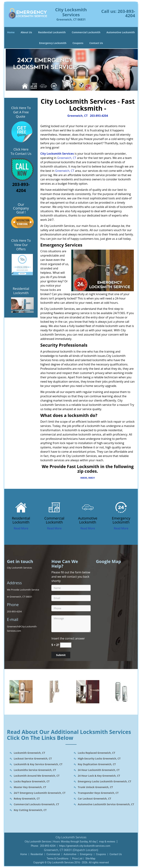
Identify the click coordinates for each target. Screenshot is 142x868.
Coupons (78, 43)
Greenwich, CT (77, 116)
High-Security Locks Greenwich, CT (99, 758)
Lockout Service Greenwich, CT (33, 758)
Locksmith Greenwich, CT (29, 753)
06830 (84, 478)
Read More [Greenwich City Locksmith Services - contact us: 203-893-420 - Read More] (21, 528)
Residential (37, 854)
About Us (26, 32)
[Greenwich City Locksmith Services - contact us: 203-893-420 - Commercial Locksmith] (54, 520)
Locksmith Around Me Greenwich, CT (37, 776)
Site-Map (90, 859)
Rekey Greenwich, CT (27, 799)
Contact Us (96, 43)
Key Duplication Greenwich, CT (97, 764)
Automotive (70, 854)
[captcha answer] (66, 645)
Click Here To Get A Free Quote (21, 112)
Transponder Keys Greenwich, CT (98, 793)
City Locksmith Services (57, 154)
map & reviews (107, 842)
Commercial (53, 854)
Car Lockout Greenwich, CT (94, 799)
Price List (77, 859)
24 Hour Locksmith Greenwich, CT (99, 770)
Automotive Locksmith (121, 32)
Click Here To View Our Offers (21, 245)
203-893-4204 (126, 13)
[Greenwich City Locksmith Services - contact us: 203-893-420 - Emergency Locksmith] (121, 520)
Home (11, 32)
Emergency (86, 854)
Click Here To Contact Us (21, 151)
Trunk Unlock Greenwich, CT (95, 787)
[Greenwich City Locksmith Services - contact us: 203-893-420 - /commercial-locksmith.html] (54, 507)
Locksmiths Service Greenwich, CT (35, 770)
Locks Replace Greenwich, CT (32, 781)
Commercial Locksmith (86, 32)
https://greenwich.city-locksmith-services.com (85, 846)
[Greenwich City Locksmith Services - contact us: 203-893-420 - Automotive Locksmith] (88, 520)
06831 (92, 478)
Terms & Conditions (58, 859)
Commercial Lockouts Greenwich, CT (36, 804)
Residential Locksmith (52, 32)
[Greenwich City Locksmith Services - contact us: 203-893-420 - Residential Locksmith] (21, 520)
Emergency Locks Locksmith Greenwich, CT (104, 781)
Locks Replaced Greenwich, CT (97, 753)
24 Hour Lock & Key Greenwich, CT (99, 776)
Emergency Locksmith (53, 43)
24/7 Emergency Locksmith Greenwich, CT (40, 793)
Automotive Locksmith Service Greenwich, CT (106, 804)
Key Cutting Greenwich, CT (30, 810)
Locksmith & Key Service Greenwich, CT (38, 764)
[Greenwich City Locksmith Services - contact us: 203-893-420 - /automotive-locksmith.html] (88, 507)
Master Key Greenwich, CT (30, 787)
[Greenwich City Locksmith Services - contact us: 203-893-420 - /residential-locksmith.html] (21, 507)
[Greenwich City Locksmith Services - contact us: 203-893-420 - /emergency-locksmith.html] (121, 507)
